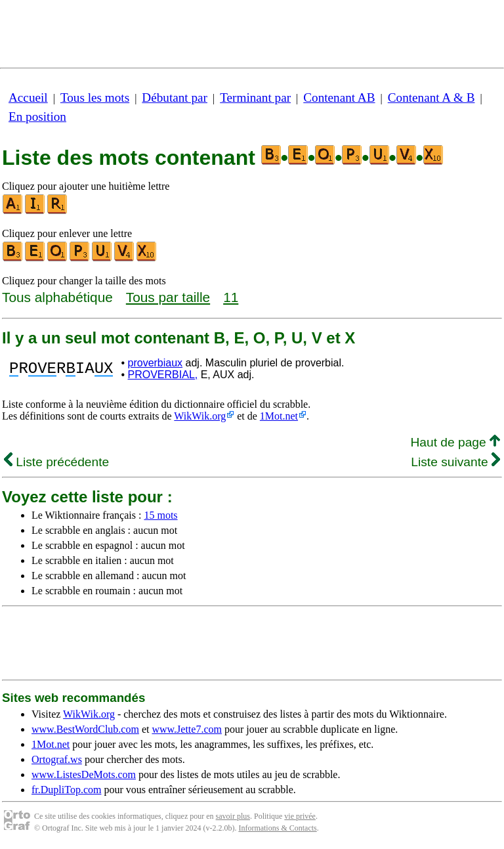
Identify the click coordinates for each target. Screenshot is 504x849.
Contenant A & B (431, 98)
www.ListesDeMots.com (84, 774)
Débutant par (175, 98)
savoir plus (233, 816)
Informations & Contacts (277, 828)
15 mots (160, 515)
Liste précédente (56, 462)
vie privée (300, 816)
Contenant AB (339, 98)
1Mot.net (279, 416)
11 (231, 297)
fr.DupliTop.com (66, 790)
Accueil (28, 98)
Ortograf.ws (57, 759)
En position (37, 117)
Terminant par (255, 98)
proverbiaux (156, 363)
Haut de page (455, 442)
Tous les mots (95, 98)
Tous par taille (168, 297)
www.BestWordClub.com (85, 729)
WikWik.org (200, 416)
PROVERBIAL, (163, 375)
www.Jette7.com (187, 729)
